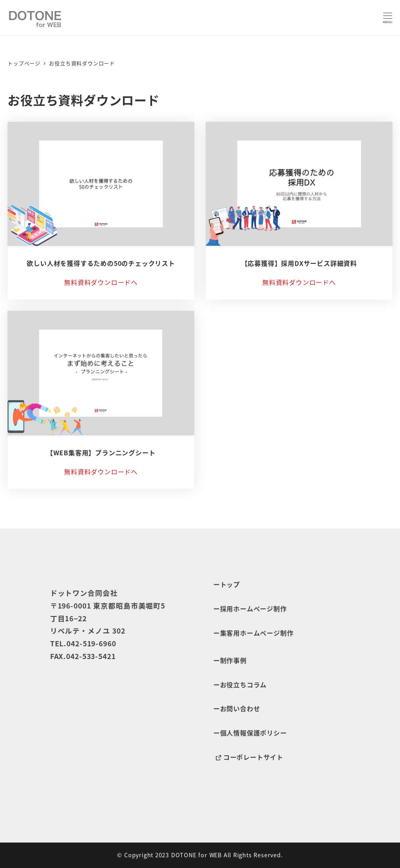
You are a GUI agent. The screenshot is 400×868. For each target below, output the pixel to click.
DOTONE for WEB (196, 855)
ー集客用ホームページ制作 (254, 633)
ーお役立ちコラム (240, 685)
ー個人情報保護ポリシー (250, 733)
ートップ (227, 584)
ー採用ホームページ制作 (250, 609)
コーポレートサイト (248, 758)
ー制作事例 (230, 660)
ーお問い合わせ (237, 708)
